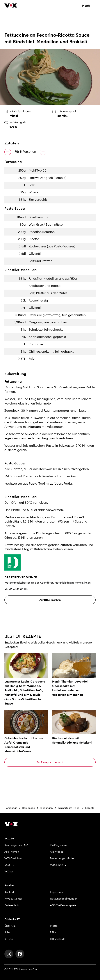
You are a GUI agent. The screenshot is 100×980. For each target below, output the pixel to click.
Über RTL (10, 926)
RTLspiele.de (58, 939)
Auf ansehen (50, 600)
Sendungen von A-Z (16, 845)
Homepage (11, 808)
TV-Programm (58, 845)
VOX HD (9, 865)
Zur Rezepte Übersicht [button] (50, 762)
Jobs (7, 932)
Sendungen (46, 808)
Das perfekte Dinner (69, 808)
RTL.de (9, 939)
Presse (54, 926)
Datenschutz (12, 905)
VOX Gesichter (13, 858)
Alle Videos (57, 852)
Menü (89, 6)
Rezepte (90, 808)
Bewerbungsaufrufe (62, 858)
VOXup (9, 871)
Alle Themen (12, 852)
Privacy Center (13, 899)
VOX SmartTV (58, 865)
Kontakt (9, 892)
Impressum (56, 892)
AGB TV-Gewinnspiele (63, 905)
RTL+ (53, 932)
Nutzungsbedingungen (64, 899)
